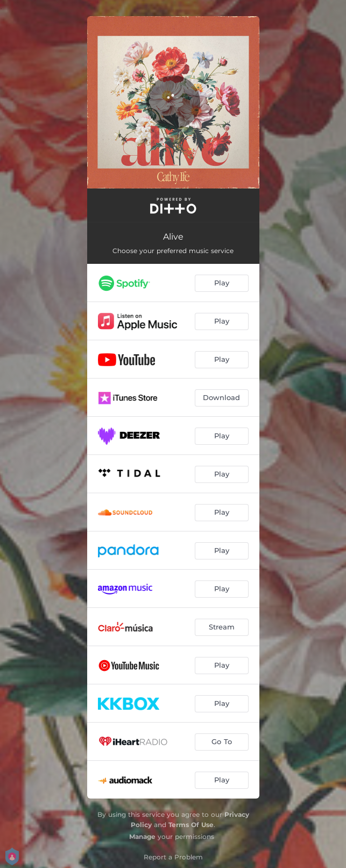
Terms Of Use (191, 825)
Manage (142, 836)
